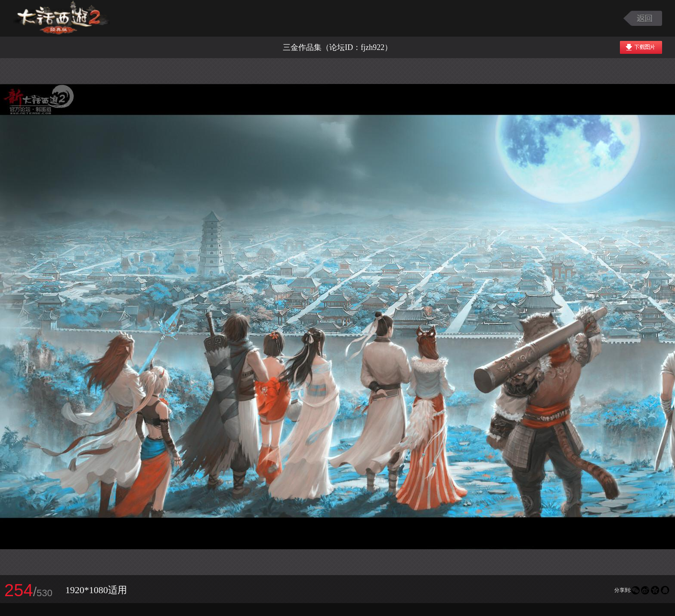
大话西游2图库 (61, 18)
